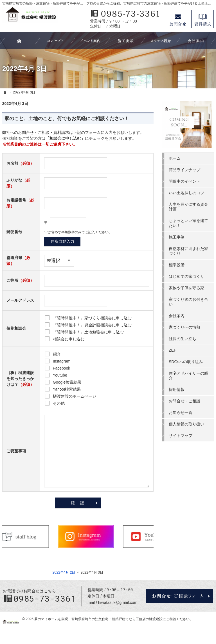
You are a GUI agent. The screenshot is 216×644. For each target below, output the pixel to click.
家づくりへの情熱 (184, 327)
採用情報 (177, 389)
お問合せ (178, 19)
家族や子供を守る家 (186, 288)
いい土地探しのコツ (186, 193)
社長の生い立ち (183, 339)
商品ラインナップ (184, 170)
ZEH (173, 350)
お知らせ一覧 (181, 412)
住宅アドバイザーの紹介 (188, 376)
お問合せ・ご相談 (184, 401)
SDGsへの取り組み (186, 362)
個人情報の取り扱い (186, 424)
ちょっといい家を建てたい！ (188, 223)
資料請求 (202, 19)
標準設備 (177, 265)
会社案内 (177, 316)
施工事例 (177, 237)
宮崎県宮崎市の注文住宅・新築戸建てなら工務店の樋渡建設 (117, 619)
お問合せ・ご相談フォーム (179, 596)
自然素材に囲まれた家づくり (188, 251)
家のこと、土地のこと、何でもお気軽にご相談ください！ (67, 119)
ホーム (175, 158)
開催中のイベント (184, 181)
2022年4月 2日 (64, 572)
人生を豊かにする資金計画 (188, 207)
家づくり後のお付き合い (188, 302)
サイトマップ (181, 436)
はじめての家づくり (186, 276)
